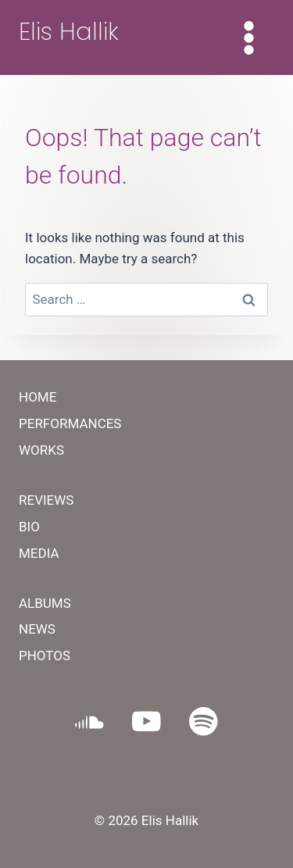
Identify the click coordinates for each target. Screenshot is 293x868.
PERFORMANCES (70, 423)
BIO (29, 527)
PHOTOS (45, 655)
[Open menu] (248, 38)
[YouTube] (146, 722)
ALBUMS (45, 603)
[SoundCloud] (89, 722)
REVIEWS (46, 500)
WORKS (41, 450)
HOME (38, 397)
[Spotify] (204, 722)
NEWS (37, 629)
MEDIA (39, 553)
